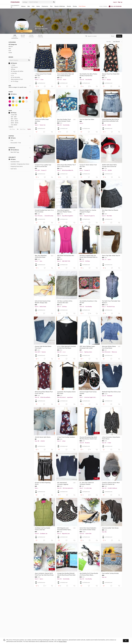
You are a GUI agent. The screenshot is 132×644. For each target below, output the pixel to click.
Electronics (45, 6)
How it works (103, 6)
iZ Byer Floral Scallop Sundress (66, 437)
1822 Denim (13, 67)
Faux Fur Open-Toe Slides (87, 119)
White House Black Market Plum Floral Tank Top (44, 393)
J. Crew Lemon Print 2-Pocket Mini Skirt (43, 75)
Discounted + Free (15, 143)
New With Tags (14, 152)
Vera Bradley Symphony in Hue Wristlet (88, 302)
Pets (51, 6)
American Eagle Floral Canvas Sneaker (88, 393)
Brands (69, 6)
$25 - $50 (13, 117)
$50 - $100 (13, 119)
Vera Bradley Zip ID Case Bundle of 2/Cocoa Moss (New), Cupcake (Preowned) (89, 574)
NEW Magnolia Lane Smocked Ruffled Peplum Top (64, 529)
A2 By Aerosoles (14, 77)
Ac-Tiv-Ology (13, 81)
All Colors (13, 94)
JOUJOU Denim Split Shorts (43, 437)
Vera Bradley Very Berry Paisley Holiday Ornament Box (88, 75)
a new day (13, 73)
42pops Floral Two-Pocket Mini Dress (111, 75)
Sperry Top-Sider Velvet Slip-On (111, 256)
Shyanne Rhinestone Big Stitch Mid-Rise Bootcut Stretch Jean (88, 438)
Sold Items (13, 169)
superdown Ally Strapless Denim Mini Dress (66, 393)
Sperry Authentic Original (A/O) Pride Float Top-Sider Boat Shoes (44, 574)
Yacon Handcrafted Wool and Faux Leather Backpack (65, 75)
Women (23, 6)
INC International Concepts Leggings (63, 483)
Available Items (14, 162)
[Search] (41, 2)
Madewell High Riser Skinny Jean (111, 392)
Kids (33, 6)
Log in (115, 2)
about (113, 36)
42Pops (12, 69)
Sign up (120, 2)
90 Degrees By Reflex (16, 71)
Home (38, 6)
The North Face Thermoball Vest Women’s (111, 302)
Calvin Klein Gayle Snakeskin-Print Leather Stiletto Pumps (88, 529)
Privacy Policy (63, 641)
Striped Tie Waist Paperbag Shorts (43, 483)
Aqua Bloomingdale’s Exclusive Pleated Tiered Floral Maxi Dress (64, 211)
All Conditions (14, 150)
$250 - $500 (13, 123)
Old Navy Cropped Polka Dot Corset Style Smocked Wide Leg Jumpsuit (89, 256)
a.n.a (11, 75)
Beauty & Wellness (60, 6)
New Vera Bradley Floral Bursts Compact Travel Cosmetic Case (64, 120)
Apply (29, 129)
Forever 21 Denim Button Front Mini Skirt (88, 166)
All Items (12, 138)
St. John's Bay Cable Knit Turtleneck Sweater (87, 483)
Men (29, 6)
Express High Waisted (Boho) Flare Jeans (43, 347)
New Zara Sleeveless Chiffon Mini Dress (41, 256)
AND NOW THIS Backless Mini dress (66, 256)
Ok (126, 641)
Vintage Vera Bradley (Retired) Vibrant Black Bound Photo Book (66, 574)
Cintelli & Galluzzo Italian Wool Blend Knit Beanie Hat (111, 483)
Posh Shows (82, 6)
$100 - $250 (13, 121)
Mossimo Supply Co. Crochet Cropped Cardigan (88, 211)
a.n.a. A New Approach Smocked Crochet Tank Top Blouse (67, 347)
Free (11, 140)
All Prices (12, 113)
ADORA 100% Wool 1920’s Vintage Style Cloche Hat (109, 166)
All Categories (13, 44)
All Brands (13, 63)
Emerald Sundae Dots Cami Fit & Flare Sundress (44, 211)
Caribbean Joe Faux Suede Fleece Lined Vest (42, 529)
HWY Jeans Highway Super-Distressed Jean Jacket (87, 347)
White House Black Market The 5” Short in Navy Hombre (67, 166)
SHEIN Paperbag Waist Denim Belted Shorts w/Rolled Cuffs (110, 120)
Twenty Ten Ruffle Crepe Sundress (42, 120)
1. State (12, 65)
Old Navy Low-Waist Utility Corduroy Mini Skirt (65, 302)
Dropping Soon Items (16, 166)
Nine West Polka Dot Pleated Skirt (110, 211)
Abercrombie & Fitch (16, 79)
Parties (75, 6)
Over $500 (13, 125)
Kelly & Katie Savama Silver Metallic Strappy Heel (43, 302)
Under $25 (13, 115)
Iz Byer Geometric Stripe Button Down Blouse (111, 438)
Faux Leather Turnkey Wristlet (110, 573)
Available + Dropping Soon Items (19, 164)
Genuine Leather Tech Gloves (110, 528)
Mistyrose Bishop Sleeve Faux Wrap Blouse (109, 347)
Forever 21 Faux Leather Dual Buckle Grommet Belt (43, 166)
